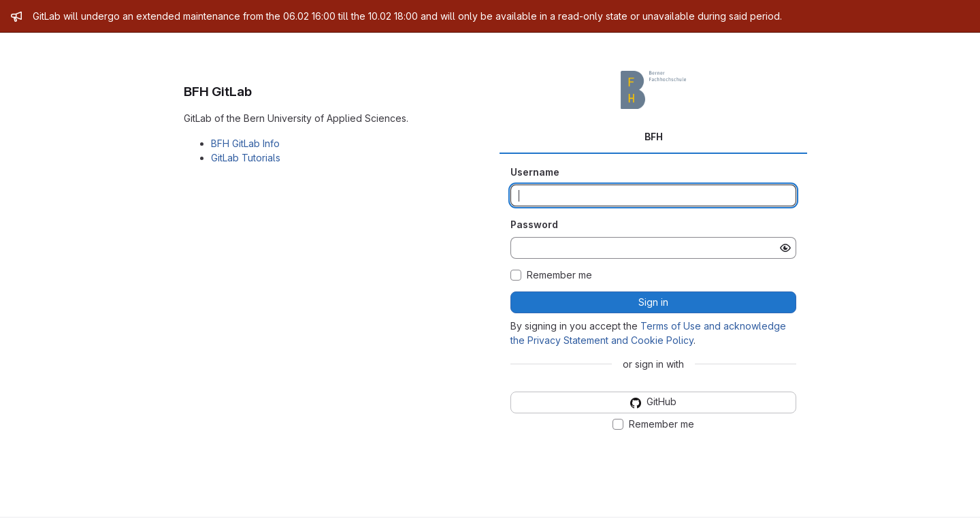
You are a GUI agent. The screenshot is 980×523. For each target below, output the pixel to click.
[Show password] (785, 248)
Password (534, 224)
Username (535, 172)
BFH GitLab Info (245, 143)
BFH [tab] (654, 137)
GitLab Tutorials (246, 158)
